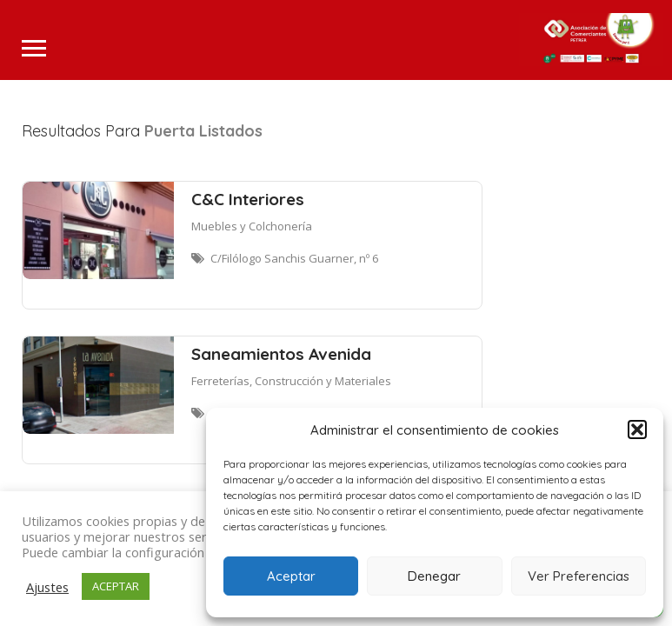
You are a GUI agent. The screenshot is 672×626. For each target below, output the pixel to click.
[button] (637, 430)
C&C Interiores (248, 199)
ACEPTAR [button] (116, 586)
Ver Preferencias (579, 576)
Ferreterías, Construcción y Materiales (291, 381)
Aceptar (291, 576)
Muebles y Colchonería (252, 226)
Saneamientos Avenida (281, 354)
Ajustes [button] (47, 587)
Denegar (434, 576)
